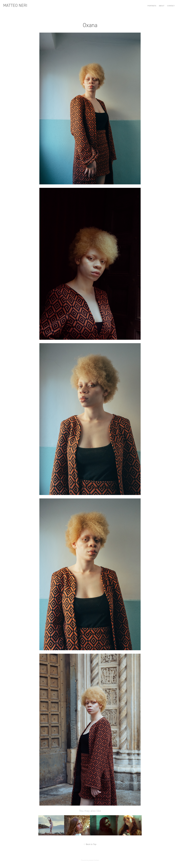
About (162, 6)
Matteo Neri (15, 5)
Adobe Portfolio (94, 860)
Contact (171, 6)
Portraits (152, 6)
